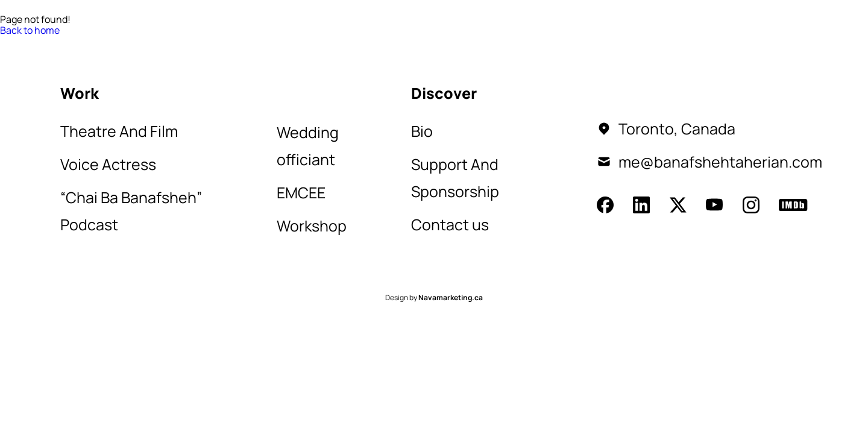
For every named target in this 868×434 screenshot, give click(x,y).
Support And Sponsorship (455, 178)
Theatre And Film (119, 131)
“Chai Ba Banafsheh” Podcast (131, 211)
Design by (434, 298)
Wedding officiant (308, 146)
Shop (381, 43)
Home (77, 43)
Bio (183, 43)
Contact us (450, 225)
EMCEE (301, 193)
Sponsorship (312, 43)
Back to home (30, 30)
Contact (234, 43)
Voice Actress (108, 164)
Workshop (312, 226)
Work (127, 43)
